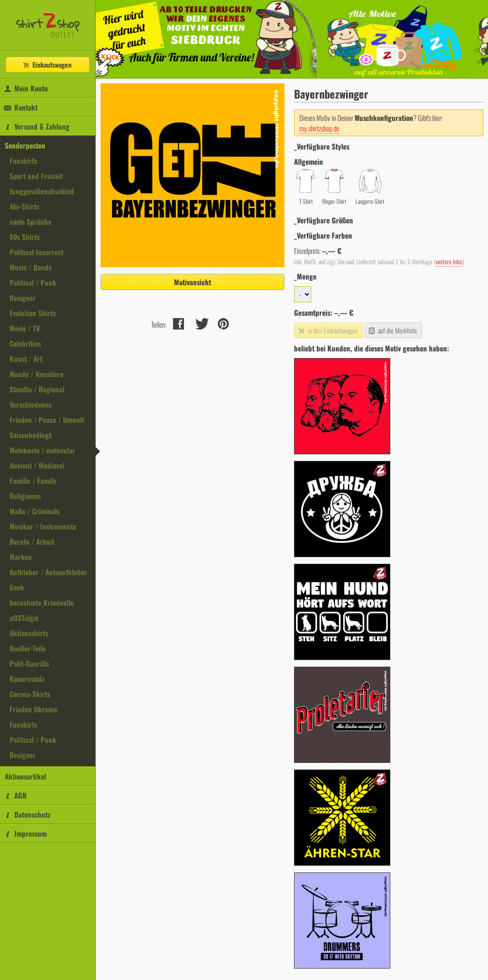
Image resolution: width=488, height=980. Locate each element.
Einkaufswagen (47, 65)
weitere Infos (449, 262)
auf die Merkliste (392, 330)
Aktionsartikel (25, 776)
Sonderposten (25, 145)
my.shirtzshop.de (319, 128)
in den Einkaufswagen (327, 330)
